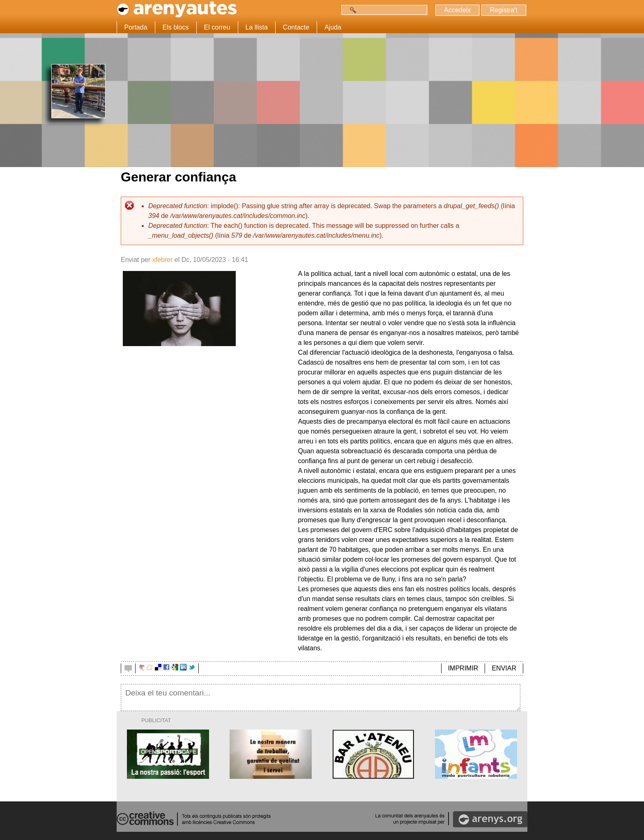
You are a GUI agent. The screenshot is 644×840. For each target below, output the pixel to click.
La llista (257, 27)
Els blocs (176, 27)
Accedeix (457, 10)
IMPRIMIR (463, 668)
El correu (217, 27)
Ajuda (333, 27)
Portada (136, 27)
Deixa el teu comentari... (321, 698)
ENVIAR (504, 668)
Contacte (296, 27)
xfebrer (162, 260)
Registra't (503, 10)
